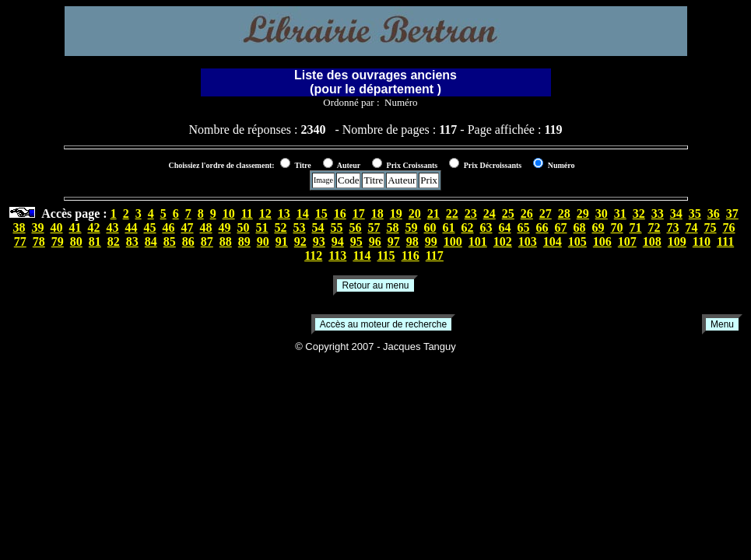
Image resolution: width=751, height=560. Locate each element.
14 (303, 213)
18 (377, 213)
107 (627, 241)
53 (300, 227)
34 (676, 213)
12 (265, 213)
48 (206, 227)
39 (38, 227)
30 (602, 213)
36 (714, 213)
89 (244, 241)
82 (114, 241)
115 (386, 255)
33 (658, 213)
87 (207, 241)
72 (654, 227)
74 (692, 227)
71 (636, 227)
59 (412, 227)
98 (412, 241)
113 (337, 255)
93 (319, 241)
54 (318, 227)
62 (468, 227)
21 (433, 213)
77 (20, 241)
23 (471, 213)
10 (229, 213)
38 (19, 227)
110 (702, 241)
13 (284, 213)
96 (375, 241)
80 (76, 241)
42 (94, 227)
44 (132, 227)
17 (359, 213)
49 (225, 227)
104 (553, 241)
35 (695, 213)
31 (620, 213)
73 (673, 227)
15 (321, 213)
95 (356, 241)
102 (503, 241)
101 (478, 241)
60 (430, 227)
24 (490, 213)
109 (677, 241)
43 (113, 227)
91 (282, 241)
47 (188, 227)
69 (598, 227)
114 (361, 255)
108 (652, 241)
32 (639, 213)
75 (711, 227)
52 (281, 227)
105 (577, 241)
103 (528, 241)
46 (169, 227)
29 (583, 213)
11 (247, 213)
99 (431, 241)
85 (170, 241)
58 (393, 227)
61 (449, 227)
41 (75, 227)
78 (39, 241)
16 (340, 213)
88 (226, 241)
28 (564, 213)
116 (411, 255)
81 (95, 241)
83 (132, 241)
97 (394, 241)
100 (453, 241)
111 (725, 241)
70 (617, 227)
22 (452, 213)
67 (561, 227)
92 (300, 241)
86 (188, 241)
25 (508, 213)
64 (505, 227)
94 (338, 241)
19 (396, 213)
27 (546, 213)
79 (58, 241)
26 (527, 213)
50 (244, 227)
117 (435, 255)
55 (337, 227)
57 (374, 227)
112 (313, 255)
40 (57, 227)
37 (732, 213)
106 (602, 241)
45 (150, 227)
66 (542, 227)
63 (486, 227)
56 (356, 227)
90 (263, 241)
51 (262, 227)
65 (524, 227)
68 (580, 227)
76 (729, 227)
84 (151, 241)
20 (415, 213)
